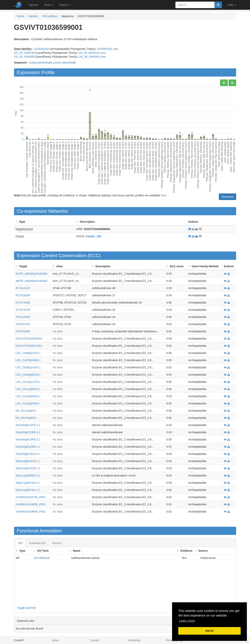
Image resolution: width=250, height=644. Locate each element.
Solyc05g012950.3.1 (28, 439)
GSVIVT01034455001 (29, 339)
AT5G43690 (23, 331)
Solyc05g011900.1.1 (28, 432)
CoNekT (19, 640)
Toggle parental (27, 608)
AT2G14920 (23, 317)
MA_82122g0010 (26, 411)
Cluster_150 (93, 236)
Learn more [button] (187, 621)
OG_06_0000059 (24, 57)
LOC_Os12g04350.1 (28, 403)
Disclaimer (134, 640)
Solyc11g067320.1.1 (28, 483)
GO (20, 543)
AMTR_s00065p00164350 (31, 281)
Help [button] (232, 5)
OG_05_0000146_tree (92, 53)
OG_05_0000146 (24, 53)
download (45, 63)
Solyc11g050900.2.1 (28, 476)
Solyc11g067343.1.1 (28, 490)
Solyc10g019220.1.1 (28, 468)
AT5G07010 (23, 324)
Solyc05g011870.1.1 (28, 425)
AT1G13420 (23, 288)
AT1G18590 (23, 295)
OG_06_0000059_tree (92, 57)
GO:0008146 (42, 558)
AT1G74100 (23, 310)
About (56, 640)
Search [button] (65, 5)
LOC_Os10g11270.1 (28, 382)
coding (33, 63)
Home (21, 16)
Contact (95, 640)
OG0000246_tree (107, 49)
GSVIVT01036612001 (29, 346)
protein (57, 63)
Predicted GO (37, 543)
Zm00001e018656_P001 (31, 504)
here (164, 195)
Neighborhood (24, 229)
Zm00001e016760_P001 (31, 497)
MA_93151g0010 (26, 418)
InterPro (57, 543)
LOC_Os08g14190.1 (28, 367)
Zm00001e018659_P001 (31, 512)
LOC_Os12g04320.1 (28, 396)
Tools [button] (49, 5)
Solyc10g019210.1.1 (28, 461)
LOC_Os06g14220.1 (28, 353)
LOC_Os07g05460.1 (28, 360)
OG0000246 (42, 49)
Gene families (23, 49)
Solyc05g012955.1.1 (28, 447)
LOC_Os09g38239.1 (28, 375)
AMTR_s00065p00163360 (31, 274)
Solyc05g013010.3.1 (28, 454)
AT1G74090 (23, 303)
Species (34, 5)
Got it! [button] (209, 631)
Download (227, 197)
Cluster (20, 236)
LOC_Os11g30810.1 (28, 389)
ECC (94, 255)
